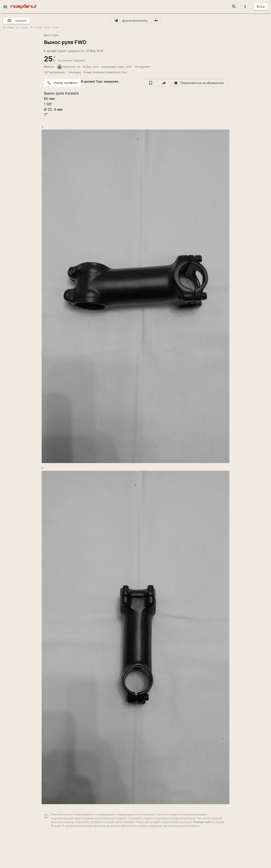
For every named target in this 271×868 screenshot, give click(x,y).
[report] (199, 83)
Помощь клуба (202, 822)
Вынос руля (51, 35)
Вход (261, 6)
